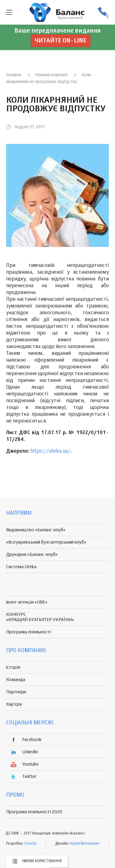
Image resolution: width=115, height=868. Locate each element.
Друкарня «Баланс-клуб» (32, 555)
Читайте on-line (61, 41)
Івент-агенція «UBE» (27, 602)
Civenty (30, 844)
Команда (16, 680)
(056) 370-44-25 (103, 12)
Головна (14, 75)
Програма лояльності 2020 (34, 812)
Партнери (16, 692)
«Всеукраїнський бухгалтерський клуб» (46, 542)
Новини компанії (51, 75)
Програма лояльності (29, 632)
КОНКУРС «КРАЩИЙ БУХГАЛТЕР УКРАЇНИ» (40, 617)
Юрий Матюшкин (85, 844)
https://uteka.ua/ (50, 451)
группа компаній (58, 12)
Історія (13, 667)
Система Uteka (21, 567)
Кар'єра (14, 704)
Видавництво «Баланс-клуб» (36, 530)
